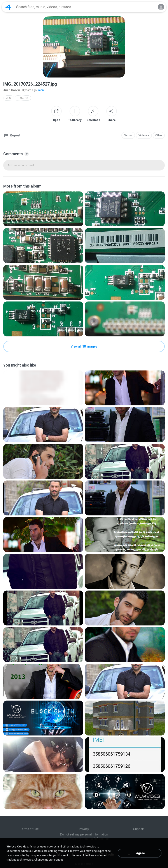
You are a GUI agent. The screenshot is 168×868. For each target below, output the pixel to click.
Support (139, 829)
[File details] (43, 209)
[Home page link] (8, 7)
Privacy (84, 829)
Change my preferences (49, 860)
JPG (9, 98)
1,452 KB (23, 98)
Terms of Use (29, 829)
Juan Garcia (12, 90)
